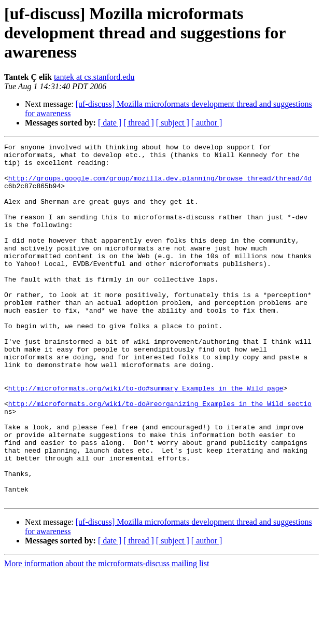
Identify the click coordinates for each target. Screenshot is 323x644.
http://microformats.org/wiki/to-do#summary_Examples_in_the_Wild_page (146, 438)
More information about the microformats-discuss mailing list (107, 635)
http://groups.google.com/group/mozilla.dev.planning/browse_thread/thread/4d (160, 186)
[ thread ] (139, 123)
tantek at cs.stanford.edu (94, 77)
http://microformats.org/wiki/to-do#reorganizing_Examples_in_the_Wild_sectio (160, 456)
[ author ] (207, 123)
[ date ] (110, 123)
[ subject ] (173, 123)
